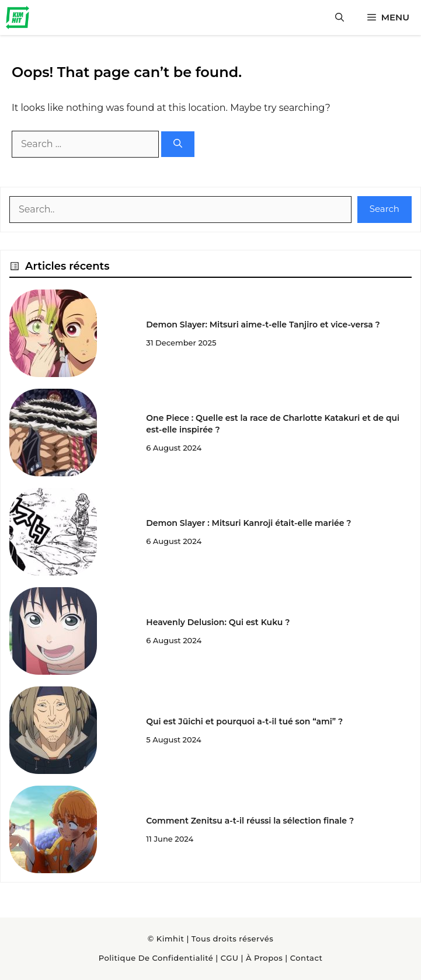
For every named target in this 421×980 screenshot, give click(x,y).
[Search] (178, 144)
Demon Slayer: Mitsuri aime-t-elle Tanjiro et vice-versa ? (263, 325)
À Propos (264, 958)
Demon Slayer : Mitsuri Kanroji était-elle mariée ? (248, 523)
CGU (230, 958)
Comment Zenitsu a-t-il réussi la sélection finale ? (250, 821)
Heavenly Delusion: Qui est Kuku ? (218, 622)
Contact (307, 958)
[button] (340, 18)
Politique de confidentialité (156, 958)
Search (385, 209)
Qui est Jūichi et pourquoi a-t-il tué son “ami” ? (244, 721)
